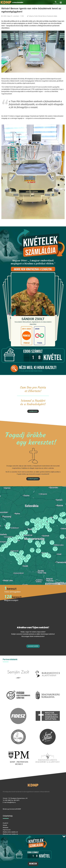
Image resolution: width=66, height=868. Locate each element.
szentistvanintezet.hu (48, 730)
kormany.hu (48, 688)
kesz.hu (18, 730)
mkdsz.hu (48, 709)
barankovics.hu (48, 667)
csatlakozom (33, 411)
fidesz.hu (18, 709)
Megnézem (33, 864)
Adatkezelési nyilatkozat (10, 832)
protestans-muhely (18, 751)
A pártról (5, 823)
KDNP (33, 785)
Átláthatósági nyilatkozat (10, 834)
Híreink (5, 825)
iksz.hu (18, 688)
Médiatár (6, 828)
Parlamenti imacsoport (48, 751)
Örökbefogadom (33, 479)
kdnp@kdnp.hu (11, 802)
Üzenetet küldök (33, 646)
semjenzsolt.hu (18, 667)
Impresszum (7, 830)
